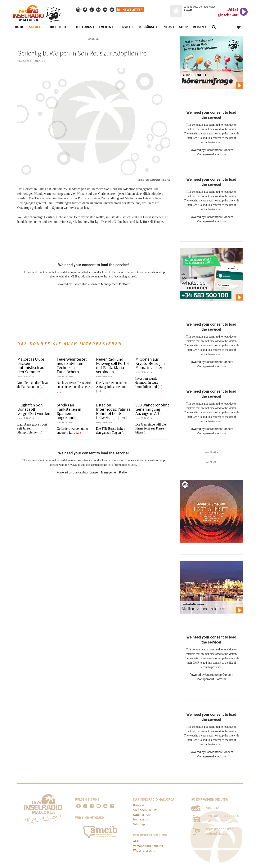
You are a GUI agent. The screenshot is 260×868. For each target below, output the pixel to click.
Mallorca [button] (84, 27)
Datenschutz (142, 815)
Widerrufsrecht (144, 851)
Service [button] (125, 27)
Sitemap (139, 824)
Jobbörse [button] (147, 27)
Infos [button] (167, 27)
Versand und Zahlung (148, 846)
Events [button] (105, 27)
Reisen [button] (198, 27)
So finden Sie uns (145, 810)
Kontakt (139, 805)
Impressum (141, 819)
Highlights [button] (59, 27)
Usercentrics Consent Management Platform (101, 284)
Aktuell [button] (36, 27)
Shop (183, 27)
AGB (136, 841)
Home (19, 27)
